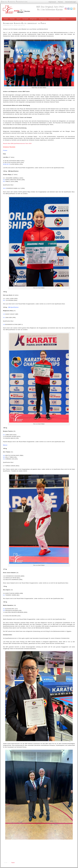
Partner (60, 2)
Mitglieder (33, 19)
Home (6, 19)
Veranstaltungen (71, 2)
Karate (12, 19)
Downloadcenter (54, 19)
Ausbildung (42, 19)
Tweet (12, 863)
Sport (18, 19)
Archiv (63, 19)
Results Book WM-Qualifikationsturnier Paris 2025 (17, 144)
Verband (25, 19)
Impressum (52, 2)
